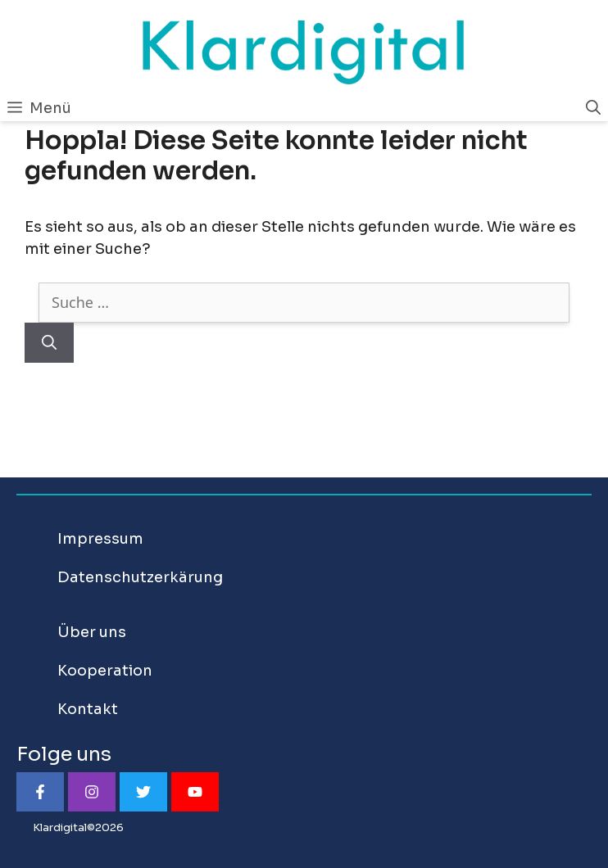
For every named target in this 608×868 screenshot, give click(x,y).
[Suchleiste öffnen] (593, 108)
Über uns (92, 632)
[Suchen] (49, 343)
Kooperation (105, 671)
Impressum (100, 539)
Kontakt (88, 709)
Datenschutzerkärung (140, 577)
